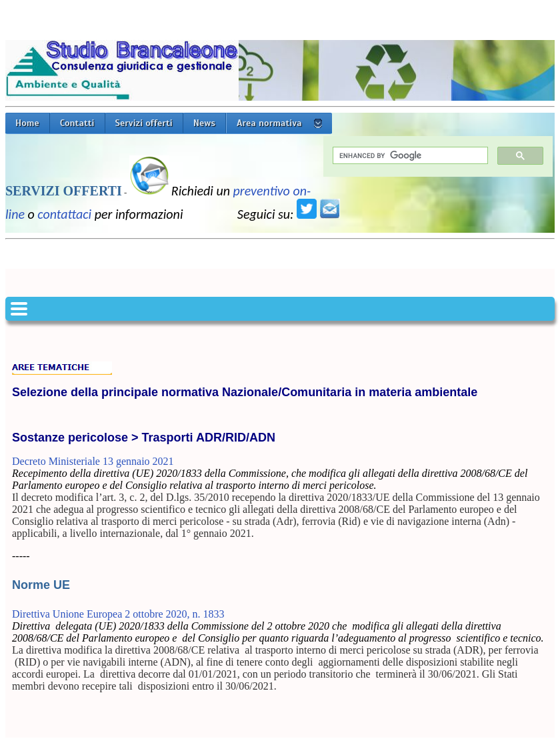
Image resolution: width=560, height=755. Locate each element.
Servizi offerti (144, 123)
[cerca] (409, 156)
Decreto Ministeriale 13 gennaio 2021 (93, 461)
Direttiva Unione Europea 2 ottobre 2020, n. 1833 (118, 614)
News (204, 123)
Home (27, 123)
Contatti (77, 123)
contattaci (64, 214)
